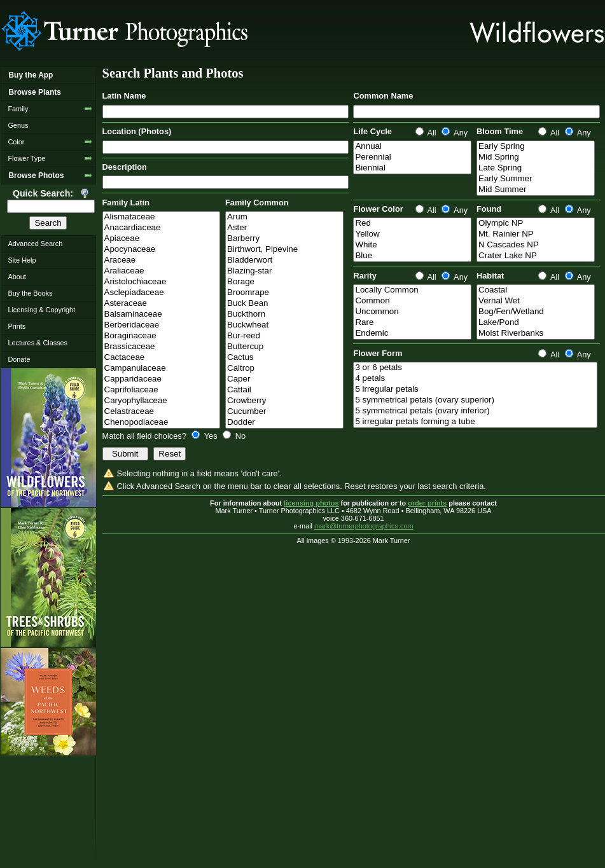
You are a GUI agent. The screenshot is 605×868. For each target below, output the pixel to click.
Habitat (490, 276)
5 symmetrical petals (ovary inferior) (475, 411)
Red (412, 224)
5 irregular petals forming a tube (475, 422)
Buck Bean (284, 304)
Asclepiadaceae (162, 293)
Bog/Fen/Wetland (536, 312)
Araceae (162, 260)
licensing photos (311, 503)
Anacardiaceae (162, 228)
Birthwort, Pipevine (284, 250)
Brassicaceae (162, 347)
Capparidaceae (162, 379)
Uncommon (412, 312)
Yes (205, 436)
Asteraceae (162, 304)
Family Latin (126, 203)
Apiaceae (162, 239)
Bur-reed (284, 336)
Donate (19, 359)
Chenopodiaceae (162, 423)
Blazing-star (284, 271)
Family (18, 109)
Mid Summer (536, 190)
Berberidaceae (162, 325)
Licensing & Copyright (41, 310)
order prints (427, 503)
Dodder (284, 423)
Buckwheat (284, 325)
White (412, 245)
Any (455, 133)
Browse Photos (36, 176)
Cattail (284, 390)
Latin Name (124, 96)
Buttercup (284, 347)
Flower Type (26, 158)
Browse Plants (34, 92)
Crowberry (284, 401)
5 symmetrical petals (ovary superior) (475, 400)
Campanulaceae (162, 369)
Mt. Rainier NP (536, 234)
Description (125, 167)
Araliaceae (162, 271)
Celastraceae (162, 412)
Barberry (284, 239)
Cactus (284, 358)
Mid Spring (536, 157)
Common (412, 301)
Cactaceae (162, 358)
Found (489, 209)
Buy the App (31, 75)
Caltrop (284, 369)
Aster (284, 228)
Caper (284, 379)
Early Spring (536, 147)
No (234, 436)
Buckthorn (284, 314)
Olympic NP (536, 224)
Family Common (257, 203)
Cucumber (284, 412)
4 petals (475, 379)
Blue (412, 256)
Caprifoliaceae (162, 390)
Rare (412, 323)
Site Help (22, 260)
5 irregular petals (475, 389)
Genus (18, 125)
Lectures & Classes (38, 343)
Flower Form (378, 353)
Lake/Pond (536, 323)
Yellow (412, 234)
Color (16, 142)
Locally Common (412, 290)
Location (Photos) (137, 131)
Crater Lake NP (536, 256)
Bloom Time (500, 131)
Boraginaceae (162, 336)
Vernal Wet (536, 301)
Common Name (383, 96)
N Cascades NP (536, 245)
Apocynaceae (162, 250)
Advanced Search (35, 244)
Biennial (412, 168)
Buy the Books (30, 293)
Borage (284, 282)
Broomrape (284, 293)
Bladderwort (284, 260)
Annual (412, 147)
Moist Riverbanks (536, 334)
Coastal (536, 290)
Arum (284, 217)
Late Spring (536, 168)
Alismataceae (162, 217)
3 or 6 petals (475, 368)
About (17, 277)
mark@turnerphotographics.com (364, 526)
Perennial (412, 157)
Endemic (412, 334)
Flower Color (378, 209)
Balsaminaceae (162, 314)
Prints (17, 326)
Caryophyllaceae (162, 401)
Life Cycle (372, 131)
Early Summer (536, 179)
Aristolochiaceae (162, 282)
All (427, 133)
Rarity (365, 276)
